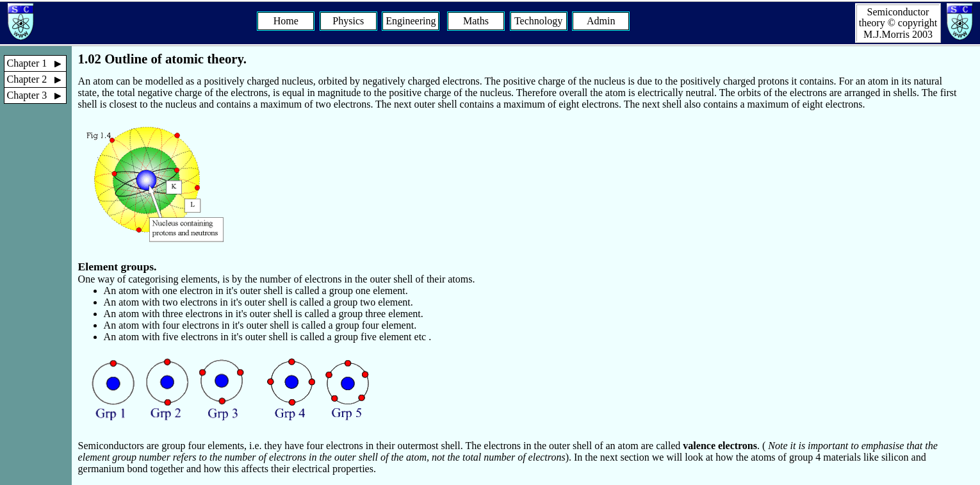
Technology (538, 21)
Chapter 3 (37, 95)
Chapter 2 (37, 79)
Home (286, 21)
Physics (348, 21)
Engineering (411, 21)
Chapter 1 (37, 63)
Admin (601, 21)
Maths (476, 21)
